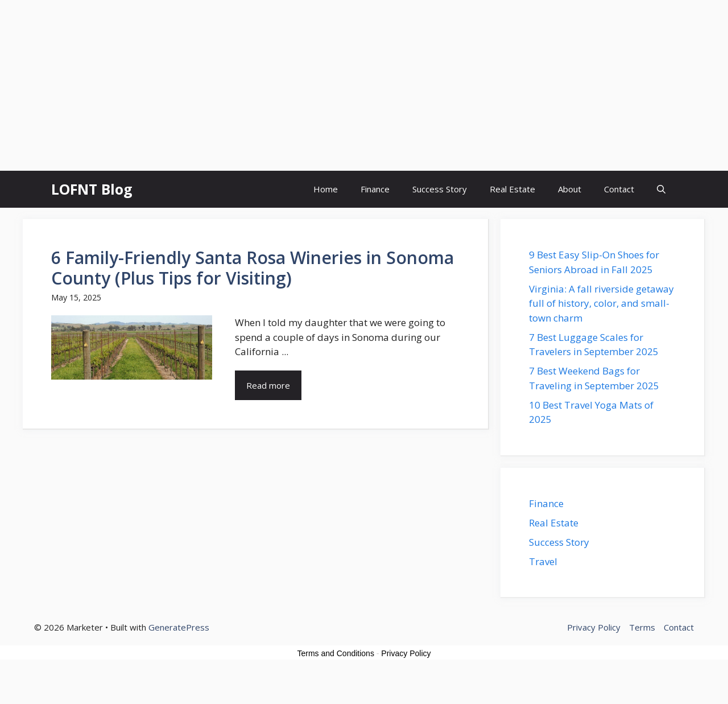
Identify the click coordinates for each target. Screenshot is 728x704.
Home (326, 189)
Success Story (440, 189)
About (570, 189)
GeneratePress (179, 627)
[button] (661, 189)
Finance (375, 189)
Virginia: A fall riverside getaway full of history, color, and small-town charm (601, 303)
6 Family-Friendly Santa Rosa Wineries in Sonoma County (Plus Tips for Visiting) (253, 268)
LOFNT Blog (92, 189)
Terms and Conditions (336, 653)
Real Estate (512, 189)
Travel (543, 561)
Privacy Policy (406, 653)
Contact (619, 189)
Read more (268, 385)
